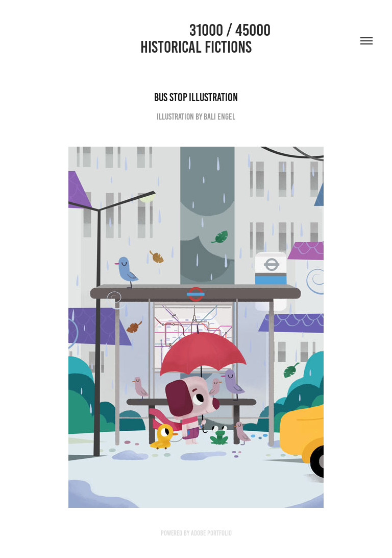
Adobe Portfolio (211, 533)
